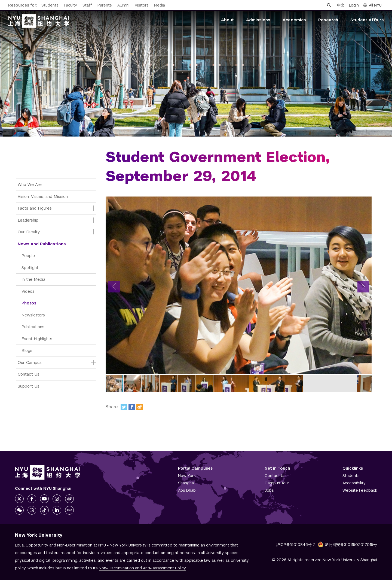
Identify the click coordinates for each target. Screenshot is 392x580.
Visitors (142, 5)
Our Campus (30, 362)
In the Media (33, 279)
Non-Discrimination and (142, 568)
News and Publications (42, 244)
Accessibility (354, 483)
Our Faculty (29, 232)
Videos (28, 291)
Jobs (269, 490)
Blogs (27, 350)
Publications (33, 327)
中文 (341, 5)
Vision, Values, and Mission (43, 196)
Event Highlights (37, 339)
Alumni (123, 5)
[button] (114, 287)
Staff (87, 5)
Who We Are (30, 184)
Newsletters (33, 315)
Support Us (29, 386)
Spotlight (30, 268)
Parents (105, 5)
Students (50, 5)
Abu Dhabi (187, 490)
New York (187, 476)
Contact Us (29, 374)
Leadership (28, 220)
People (28, 256)
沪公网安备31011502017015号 (347, 545)
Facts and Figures (35, 208)
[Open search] (329, 5)
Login (354, 5)
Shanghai (186, 483)
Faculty (71, 5)
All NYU (372, 5)
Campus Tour (277, 483)
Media (160, 5)
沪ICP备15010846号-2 (296, 545)
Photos (29, 303)
